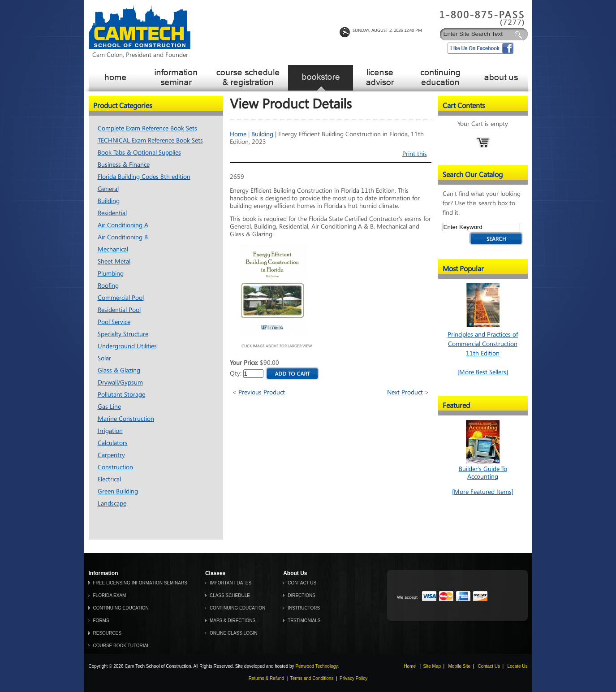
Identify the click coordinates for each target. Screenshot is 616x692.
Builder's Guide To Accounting (483, 469)
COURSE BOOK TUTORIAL (121, 646)
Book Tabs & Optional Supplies (139, 153)
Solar (104, 358)
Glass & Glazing (119, 370)
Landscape (112, 504)
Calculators (113, 443)
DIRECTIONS (302, 595)
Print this (415, 154)
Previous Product (262, 392)
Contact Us (489, 666)
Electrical (109, 479)
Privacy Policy (353, 678)
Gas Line (109, 407)
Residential (112, 213)
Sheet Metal (114, 262)
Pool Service (114, 322)
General (108, 189)
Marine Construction (126, 419)
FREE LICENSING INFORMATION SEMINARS (140, 583)
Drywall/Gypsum (120, 383)
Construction (115, 467)
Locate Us (517, 666)
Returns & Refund (267, 678)
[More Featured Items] (483, 492)
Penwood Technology (316, 666)
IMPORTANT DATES (230, 583)
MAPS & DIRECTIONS (233, 621)
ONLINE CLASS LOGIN (234, 633)
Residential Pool (119, 310)
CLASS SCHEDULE (230, 595)
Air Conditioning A (123, 225)
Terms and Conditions (312, 678)
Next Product (405, 392)
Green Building (118, 491)
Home (238, 134)
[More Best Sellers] (483, 372)
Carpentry (111, 455)
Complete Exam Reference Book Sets (147, 128)
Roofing (108, 286)
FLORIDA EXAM (110, 595)
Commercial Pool (121, 298)
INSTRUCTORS (304, 608)
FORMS (101, 621)
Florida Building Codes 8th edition (144, 177)
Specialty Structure (123, 334)
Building (109, 201)
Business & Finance (124, 165)
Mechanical (113, 249)
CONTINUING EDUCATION (121, 608)
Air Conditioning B (123, 237)
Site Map (432, 666)
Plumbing (111, 274)
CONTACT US (302, 583)
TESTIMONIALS (304, 621)
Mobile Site (459, 666)
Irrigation (110, 431)
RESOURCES (107, 633)
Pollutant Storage (121, 395)
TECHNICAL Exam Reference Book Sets (150, 141)
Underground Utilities (127, 346)
